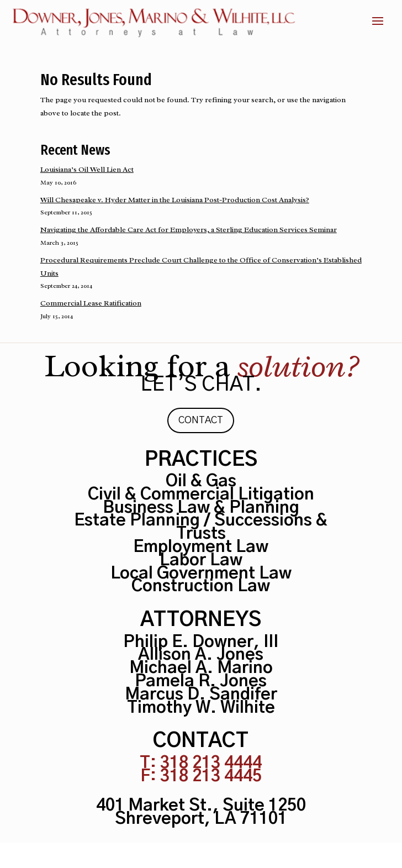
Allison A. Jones (201, 655)
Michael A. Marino (201, 668)
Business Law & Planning (201, 508)
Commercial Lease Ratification (91, 303)
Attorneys (201, 620)
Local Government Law (201, 574)
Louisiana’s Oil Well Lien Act (87, 169)
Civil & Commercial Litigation (201, 495)
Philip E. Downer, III (201, 642)
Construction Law (201, 586)
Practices (201, 460)
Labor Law (201, 560)
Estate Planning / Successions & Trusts (201, 527)
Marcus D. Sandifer (201, 695)
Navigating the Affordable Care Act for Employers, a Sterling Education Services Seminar (189, 230)
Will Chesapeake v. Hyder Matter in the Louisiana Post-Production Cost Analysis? (175, 200)
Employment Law (201, 547)
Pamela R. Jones (201, 681)
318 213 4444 (211, 763)
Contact (201, 420)
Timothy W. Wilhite (201, 708)
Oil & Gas (201, 481)
